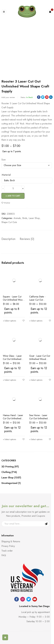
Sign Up (46, 524)
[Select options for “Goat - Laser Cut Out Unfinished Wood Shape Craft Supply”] (36, 380)
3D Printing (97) (10, 467)
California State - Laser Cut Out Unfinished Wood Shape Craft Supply (39, 301)
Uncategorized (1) (11, 483)
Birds (25, 218)
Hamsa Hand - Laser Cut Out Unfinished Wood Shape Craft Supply (13, 420)
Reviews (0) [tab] (27, 239)
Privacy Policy (8, 546)
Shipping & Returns (11, 541)
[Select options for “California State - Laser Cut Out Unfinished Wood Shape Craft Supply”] (36, 321)
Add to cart (14, 196)
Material (6, 175)
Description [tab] (8, 239)
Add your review (8, 97)
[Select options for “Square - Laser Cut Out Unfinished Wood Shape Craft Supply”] (9, 321)
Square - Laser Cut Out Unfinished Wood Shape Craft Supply (13, 300)
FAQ (4, 555)
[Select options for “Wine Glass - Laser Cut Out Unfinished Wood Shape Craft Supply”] (9, 380)
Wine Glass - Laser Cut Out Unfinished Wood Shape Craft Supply (12, 361)
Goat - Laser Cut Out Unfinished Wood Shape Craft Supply (40, 359)
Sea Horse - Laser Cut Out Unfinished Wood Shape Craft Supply (38, 420)
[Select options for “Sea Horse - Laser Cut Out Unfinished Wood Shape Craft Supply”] (36, 439)
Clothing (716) (9, 472)
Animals (17, 218)
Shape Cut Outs (9, 222)
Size (4, 160)
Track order (7, 551)
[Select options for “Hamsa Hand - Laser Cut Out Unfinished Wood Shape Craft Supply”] (9, 439)
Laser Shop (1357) (11, 478)
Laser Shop (34, 218)
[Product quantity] (13, 189)
